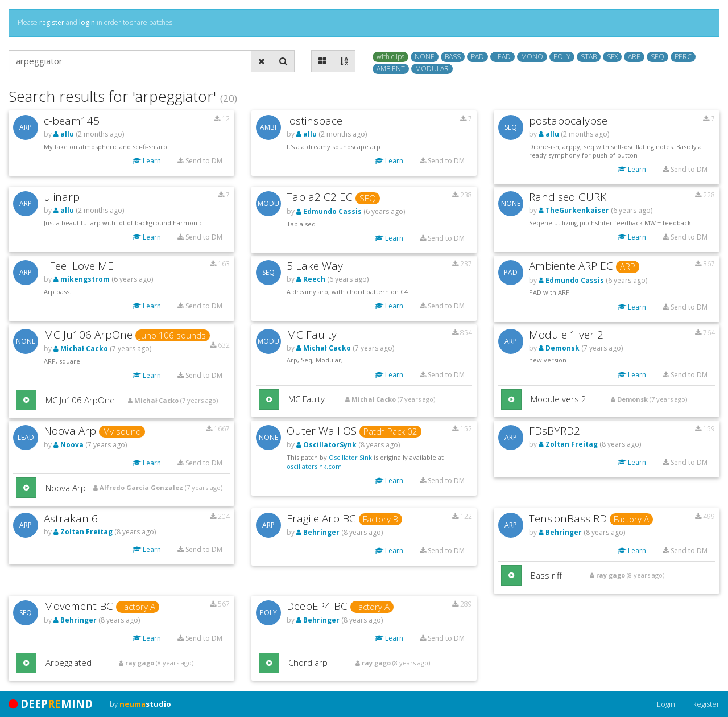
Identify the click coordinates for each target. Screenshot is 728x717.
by (140, 704)
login (87, 22)
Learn (147, 161)
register (52, 22)
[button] (26, 400)
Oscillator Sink (350, 457)
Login (666, 704)
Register (706, 704)
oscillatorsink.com (314, 466)
